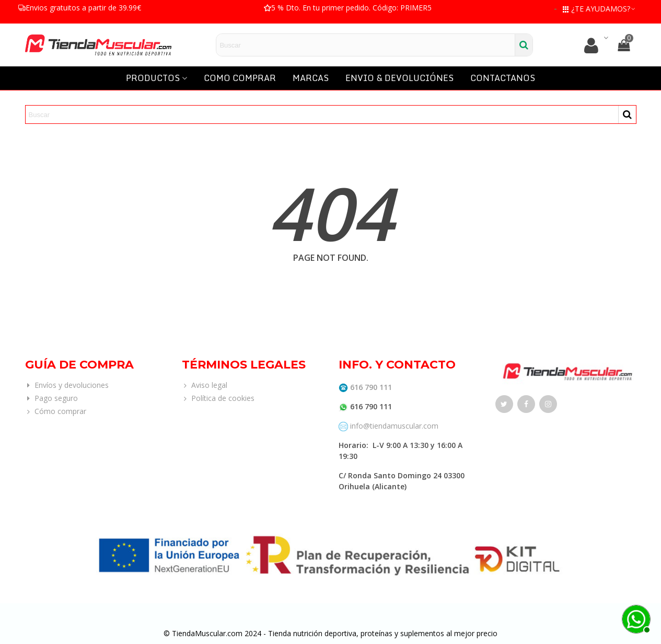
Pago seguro (51, 398)
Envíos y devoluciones (67, 385)
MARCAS (311, 78)
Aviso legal (205, 385)
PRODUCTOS (153, 78)
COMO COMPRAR (240, 78)
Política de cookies (218, 398)
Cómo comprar (56, 411)
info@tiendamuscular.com (393, 426)
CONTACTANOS (503, 78)
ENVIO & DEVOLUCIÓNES (399, 78)
